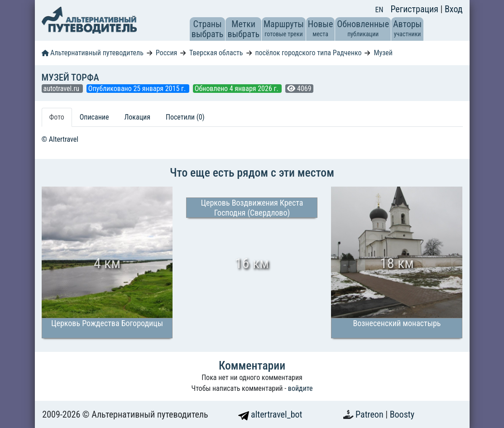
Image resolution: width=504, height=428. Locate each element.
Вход (454, 9)
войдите (300, 388)
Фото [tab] (57, 117)
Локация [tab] (137, 117)
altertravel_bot (270, 414)
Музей (383, 53)
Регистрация (415, 9)
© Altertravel (60, 139)
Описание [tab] (94, 117)
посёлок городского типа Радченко (308, 53)
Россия (166, 53)
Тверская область (216, 53)
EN (379, 10)
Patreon (370, 414)
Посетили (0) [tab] (185, 117)
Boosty (402, 414)
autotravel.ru (62, 89)
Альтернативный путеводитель (93, 53)
